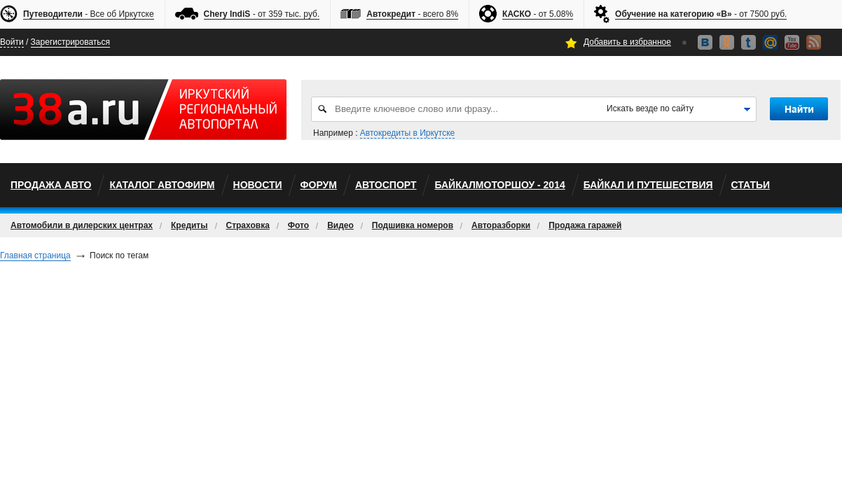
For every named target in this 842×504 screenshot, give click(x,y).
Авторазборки (501, 225)
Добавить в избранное (627, 42)
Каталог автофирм (162, 185)
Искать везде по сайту (650, 108)
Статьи (751, 185)
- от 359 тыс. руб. (262, 14)
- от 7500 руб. (701, 14)
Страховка (248, 225)
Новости (258, 185)
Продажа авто (51, 185)
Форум (319, 185)
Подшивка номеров (413, 225)
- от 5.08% (538, 14)
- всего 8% (412, 14)
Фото (298, 225)
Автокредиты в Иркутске (407, 133)
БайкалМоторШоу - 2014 (499, 185)
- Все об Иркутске (89, 14)
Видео (340, 225)
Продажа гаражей (585, 225)
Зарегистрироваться (70, 42)
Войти (12, 42)
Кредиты (189, 225)
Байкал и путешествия (648, 185)
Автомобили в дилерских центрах (82, 225)
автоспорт (386, 185)
